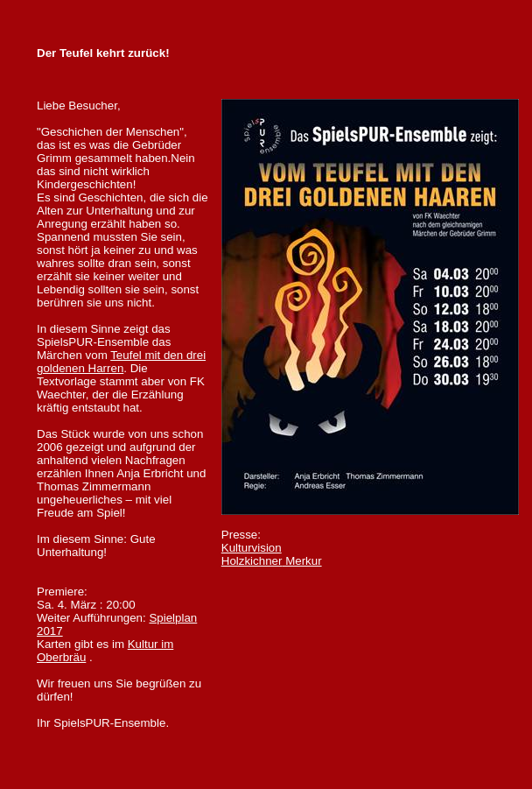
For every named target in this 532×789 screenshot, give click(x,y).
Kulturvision (252, 548)
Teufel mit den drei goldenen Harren (121, 362)
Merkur (272, 561)
